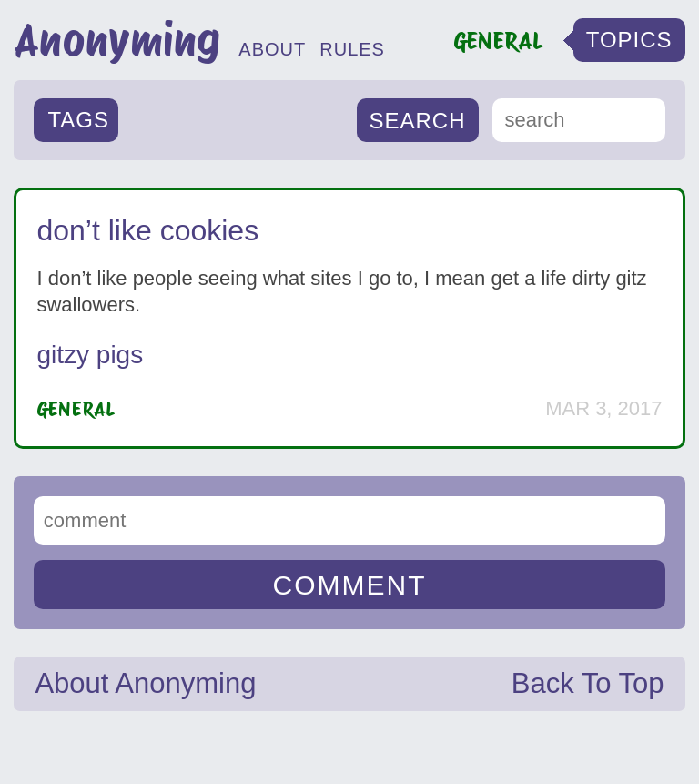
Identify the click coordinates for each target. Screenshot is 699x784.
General (76, 409)
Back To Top (588, 683)
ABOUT (272, 49)
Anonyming (117, 40)
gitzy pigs (90, 355)
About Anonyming (145, 683)
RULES (352, 49)
